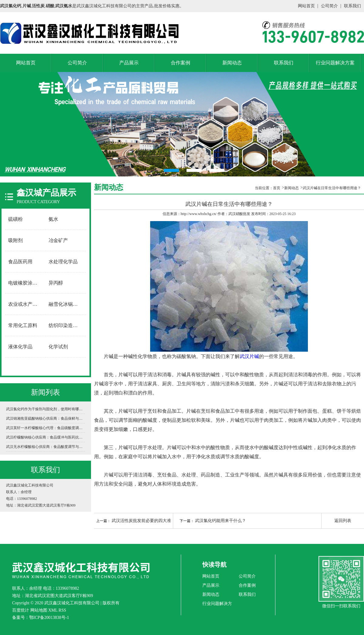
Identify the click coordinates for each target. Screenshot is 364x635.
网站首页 (306, 6)
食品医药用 (20, 262)
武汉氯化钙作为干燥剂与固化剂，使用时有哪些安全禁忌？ (45, 409)
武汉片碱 (249, 356)
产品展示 (129, 63)
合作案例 (180, 63)
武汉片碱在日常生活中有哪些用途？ (332, 188)
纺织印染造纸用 (66, 325)
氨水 (53, 219)
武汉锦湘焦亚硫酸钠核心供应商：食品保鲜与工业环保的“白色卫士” (45, 418)
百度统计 (21, 610)
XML (53, 610)
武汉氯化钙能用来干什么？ (221, 521)
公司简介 (329, 6)
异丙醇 (56, 283)
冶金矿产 (58, 240)
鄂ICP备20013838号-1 (49, 618)
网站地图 (39, 610)
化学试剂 (58, 347)
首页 (277, 188)
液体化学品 (20, 347)
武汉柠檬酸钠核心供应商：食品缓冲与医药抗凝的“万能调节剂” (45, 437)
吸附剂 (15, 240)
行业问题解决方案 (335, 63)
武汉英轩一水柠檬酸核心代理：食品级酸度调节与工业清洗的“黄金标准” (45, 428)
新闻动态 (232, 63)
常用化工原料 (23, 325)
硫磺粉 (15, 219)
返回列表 (343, 521)
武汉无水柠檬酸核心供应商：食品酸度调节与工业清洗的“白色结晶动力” (45, 447)
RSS (62, 610)
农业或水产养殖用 (25, 304)
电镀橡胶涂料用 (25, 283)
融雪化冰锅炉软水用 (66, 304)
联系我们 (352, 6)
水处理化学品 (63, 262)
